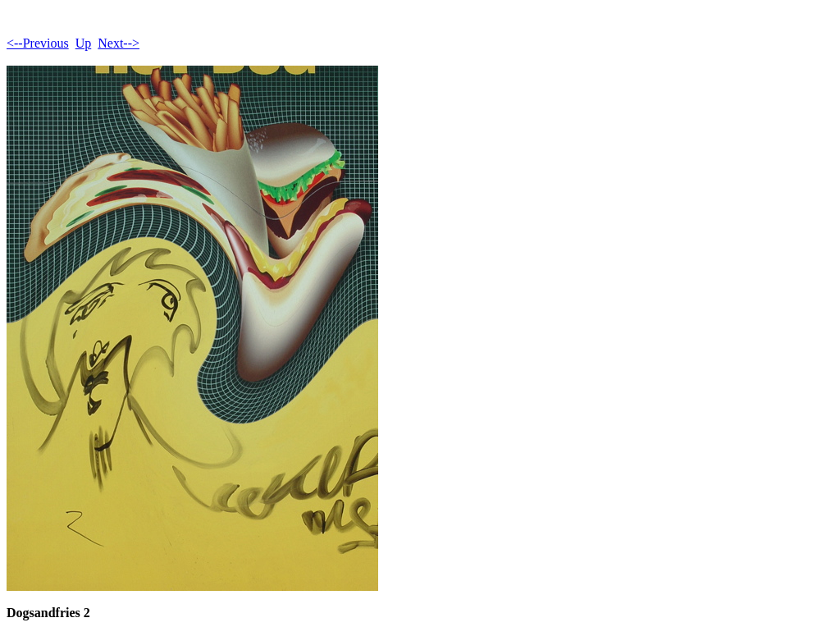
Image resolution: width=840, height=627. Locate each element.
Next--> (119, 43)
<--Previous (38, 43)
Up (84, 43)
